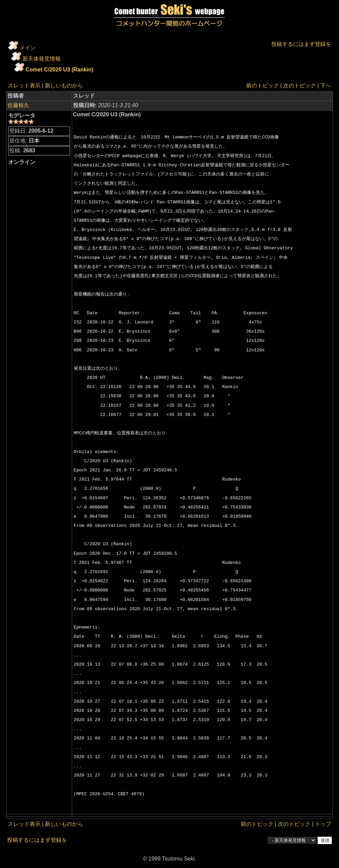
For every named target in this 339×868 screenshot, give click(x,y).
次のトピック (300, 86)
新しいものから (64, 86)
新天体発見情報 (41, 59)
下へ (326, 86)
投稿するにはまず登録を (301, 44)
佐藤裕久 (18, 105)
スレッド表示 (24, 86)
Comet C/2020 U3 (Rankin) (59, 70)
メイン (28, 48)
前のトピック (262, 86)
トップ (323, 824)
